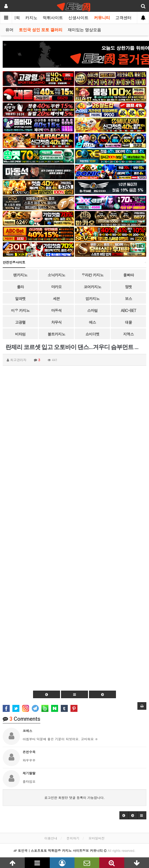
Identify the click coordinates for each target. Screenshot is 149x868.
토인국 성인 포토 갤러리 (41, 30)
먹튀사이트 (53, 18)
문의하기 (73, 838)
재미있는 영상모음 (84, 30)
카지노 (31, 18)
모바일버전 (97, 838)
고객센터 (123, 18)
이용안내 (51, 838)
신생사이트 (78, 18)
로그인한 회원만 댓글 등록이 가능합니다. (75, 797)
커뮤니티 (102, 18)
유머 (9, 30)
